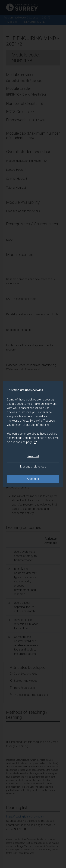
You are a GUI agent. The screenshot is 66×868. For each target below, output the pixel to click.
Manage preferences (33, 467)
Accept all (33, 479)
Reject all (33, 456)
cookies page (26, 442)
